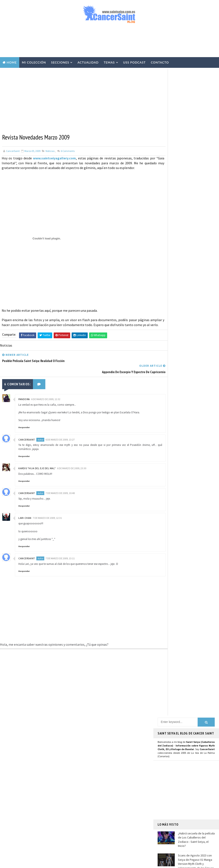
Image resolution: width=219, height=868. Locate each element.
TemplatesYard (43, 863)
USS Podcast (134, 62)
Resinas (86, 760)
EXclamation (115, 730)
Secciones (60, 62)
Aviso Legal (173, 797)
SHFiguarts (108, 842)
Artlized (119, 835)
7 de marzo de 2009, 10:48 (60, 490)
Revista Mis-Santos (93, 797)
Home (12, 62)
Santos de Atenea (92, 835)
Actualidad (88, 62)
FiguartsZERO (111, 820)
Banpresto (111, 812)
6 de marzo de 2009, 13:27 (60, 436)
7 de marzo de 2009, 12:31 (47, 515)
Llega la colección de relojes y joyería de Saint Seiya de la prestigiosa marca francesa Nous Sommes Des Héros (196, 240)
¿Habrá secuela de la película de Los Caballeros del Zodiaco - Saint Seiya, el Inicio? (196, 192)
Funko (85, 827)
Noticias (50, 150)
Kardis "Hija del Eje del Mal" (37, 465)
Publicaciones (111, 790)
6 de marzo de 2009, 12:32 (46, 396)
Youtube (165, 409)
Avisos (114, 805)
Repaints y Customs (94, 767)
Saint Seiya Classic (173, 450)
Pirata (85, 842)
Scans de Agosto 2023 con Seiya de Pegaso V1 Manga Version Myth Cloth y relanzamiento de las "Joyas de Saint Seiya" (186, 216)
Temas (109, 62)
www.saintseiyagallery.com (53, 157)
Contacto (160, 62)
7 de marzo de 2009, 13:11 (60, 555)
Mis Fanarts (108, 827)
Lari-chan (25, 515)
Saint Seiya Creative (174, 455)
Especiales (88, 775)
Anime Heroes (90, 805)
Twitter (165, 399)
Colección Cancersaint (96, 745)
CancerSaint (27, 436)
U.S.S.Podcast (90, 737)
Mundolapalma (143, 863)
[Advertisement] (109, 42)
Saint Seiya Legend (173, 445)
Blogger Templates (92, 863)
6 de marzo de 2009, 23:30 (72, 465)
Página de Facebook (174, 395)
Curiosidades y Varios (95, 782)
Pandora (24, 396)
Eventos (87, 812)
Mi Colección (34, 62)
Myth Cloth (89, 752)
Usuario (198, 395)
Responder (24, 424)
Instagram (167, 404)
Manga (85, 790)
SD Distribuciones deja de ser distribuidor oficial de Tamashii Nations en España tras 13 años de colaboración (49, 808)
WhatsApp (167, 432)
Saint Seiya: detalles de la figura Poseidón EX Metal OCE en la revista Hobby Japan (49, 827)
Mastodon (167, 414)
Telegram (167, 427)
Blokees (86, 820)
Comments (67, 150)
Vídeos (114, 752)
